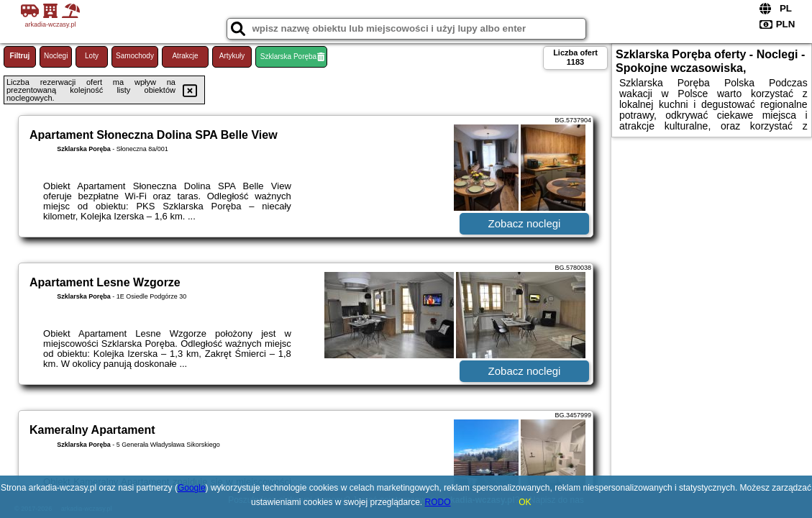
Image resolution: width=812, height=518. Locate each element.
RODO (438, 502)
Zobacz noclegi (525, 223)
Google (192, 488)
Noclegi (56, 56)
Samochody (135, 56)
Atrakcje (185, 56)
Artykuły (232, 56)
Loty (92, 56)
